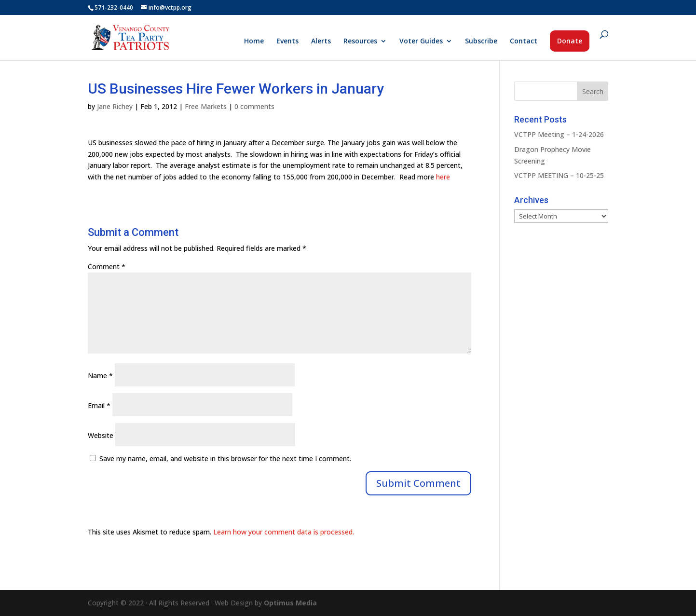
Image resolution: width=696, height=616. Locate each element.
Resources (360, 41)
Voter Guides (421, 41)
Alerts (321, 41)
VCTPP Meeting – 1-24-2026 (559, 134)
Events (287, 41)
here (443, 177)
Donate (570, 41)
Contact (524, 41)
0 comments (254, 106)
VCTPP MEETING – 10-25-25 (559, 175)
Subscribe (481, 41)
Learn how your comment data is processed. (284, 532)
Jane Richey (115, 106)
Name (100, 376)
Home (254, 41)
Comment (107, 267)
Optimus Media (290, 603)
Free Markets (206, 106)
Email (99, 405)
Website (101, 435)
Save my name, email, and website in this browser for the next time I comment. (225, 459)
